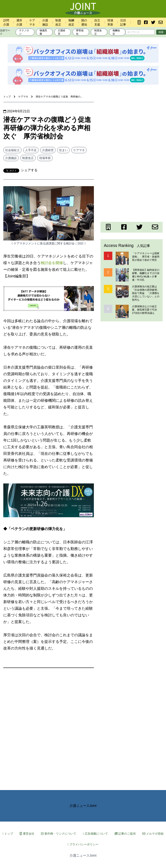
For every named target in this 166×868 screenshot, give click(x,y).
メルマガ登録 (153, 834)
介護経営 (62, 32)
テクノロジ (24, 32)
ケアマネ (79, 150)
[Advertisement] (132, 128)
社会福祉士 (12, 150)
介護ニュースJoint (83, 806)
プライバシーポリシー (83, 844)
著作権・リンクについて (59, 834)
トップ (8, 834)
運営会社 (27, 834)
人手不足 (31, 150)
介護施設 (11, 158)
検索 (161, 32)
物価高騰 (43, 32)
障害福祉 (80, 32)
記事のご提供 (125, 834)
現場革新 (45, 158)
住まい (63, 150)
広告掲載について (95, 834)
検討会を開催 (52, 263)
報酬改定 (116, 32)
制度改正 (98, 32)
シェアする (29, 170)
